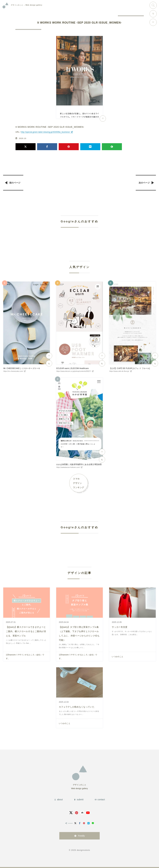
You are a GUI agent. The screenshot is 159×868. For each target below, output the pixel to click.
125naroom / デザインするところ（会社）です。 (25, 657)
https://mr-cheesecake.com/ (13, 371)
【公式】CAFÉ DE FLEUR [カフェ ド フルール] (130, 368)
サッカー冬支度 (120, 627)
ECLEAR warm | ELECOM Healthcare (73, 368)
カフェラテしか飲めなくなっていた (77, 707)
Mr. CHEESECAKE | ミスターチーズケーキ (22, 368)
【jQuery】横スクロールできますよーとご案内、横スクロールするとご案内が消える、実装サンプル (26, 631)
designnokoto (83, 850)
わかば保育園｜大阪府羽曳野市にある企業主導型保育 (79, 464)
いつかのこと (118, 657)
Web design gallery (27, 5)
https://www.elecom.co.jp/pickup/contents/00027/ (74, 371)
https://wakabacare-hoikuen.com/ (68, 467)
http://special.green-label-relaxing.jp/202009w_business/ (45, 132)
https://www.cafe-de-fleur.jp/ (119, 371)
